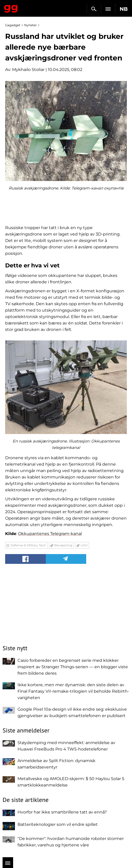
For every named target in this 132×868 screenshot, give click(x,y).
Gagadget (11, 8)
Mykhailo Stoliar (28, 70)
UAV (84, 545)
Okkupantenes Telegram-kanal (50, 534)
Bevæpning (63, 545)
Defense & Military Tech (28, 545)
